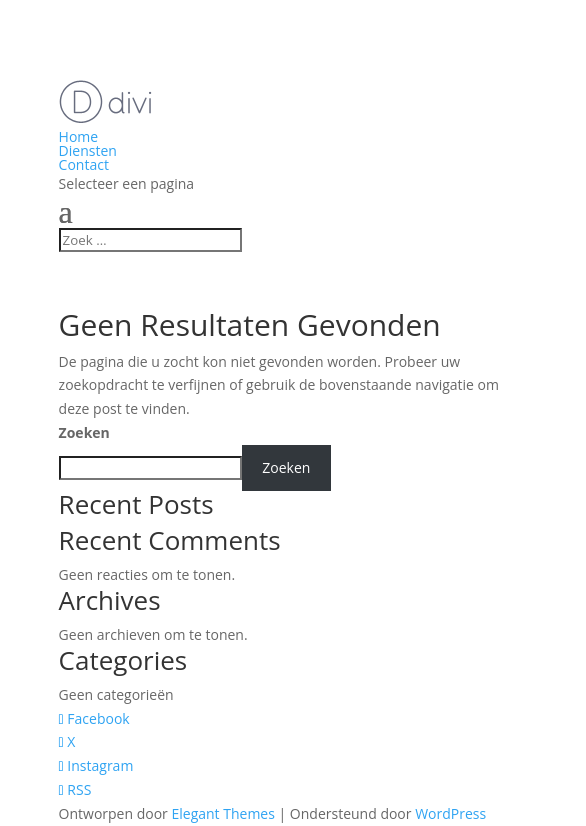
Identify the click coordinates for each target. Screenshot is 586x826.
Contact (84, 164)
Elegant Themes (222, 813)
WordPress (450, 813)
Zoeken (84, 432)
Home (79, 136)
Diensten (88, 150)
